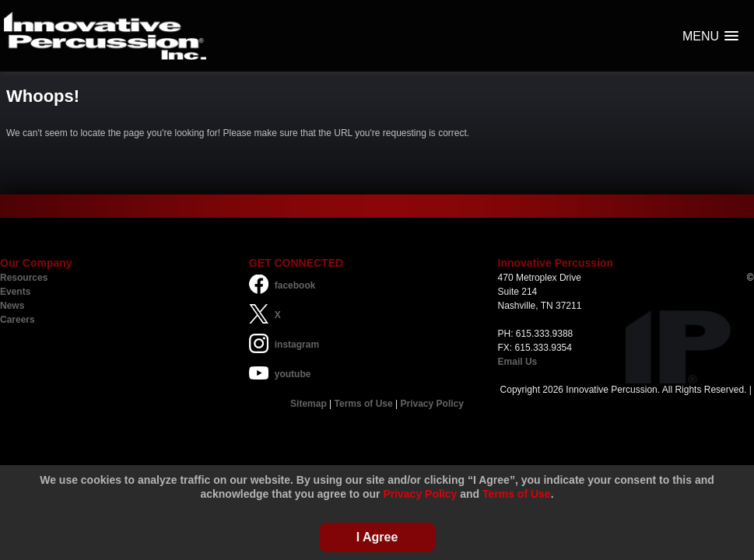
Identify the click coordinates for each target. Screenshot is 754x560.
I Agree (377, 537)
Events (15, 292)
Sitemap (309, 404)
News (12, 306)
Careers (18, 320)
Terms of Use (364, 404)
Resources (24, 278)
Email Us (518, 362)
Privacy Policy (432, 404)
